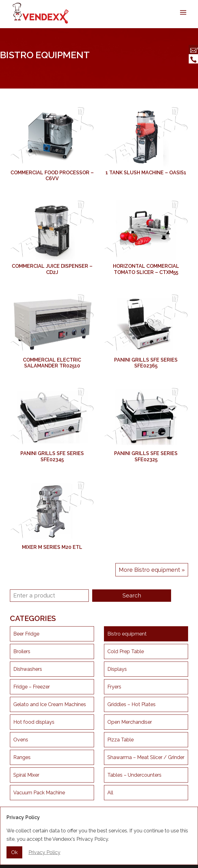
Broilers (22, 651)
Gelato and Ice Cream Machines (50, 704)
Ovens (21, 740)
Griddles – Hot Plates (131, 704)
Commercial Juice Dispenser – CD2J (52, 269)
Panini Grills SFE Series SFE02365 (146, 363)
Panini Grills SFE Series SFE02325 (146, 456)
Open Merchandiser (130, 722)
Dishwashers (28, 669)
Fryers (114, 687)
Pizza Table (121, 740)
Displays (117, 669)
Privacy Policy (44, 852)
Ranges (22, 757)
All (110, 793)
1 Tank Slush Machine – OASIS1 (146, 173)
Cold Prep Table (126, 651)
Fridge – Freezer (32, 687)
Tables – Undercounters (134, 775)
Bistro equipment (127, 634)
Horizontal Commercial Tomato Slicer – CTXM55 (146, 269)
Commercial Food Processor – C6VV (52, 176)
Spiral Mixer (26, 775)
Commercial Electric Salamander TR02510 (52, 363)
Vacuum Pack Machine (39, 793)
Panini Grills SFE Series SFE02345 (52, 456)
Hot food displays (34, 722)
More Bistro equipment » (152, 570)
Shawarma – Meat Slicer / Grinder (146, 757)
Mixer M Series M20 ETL (52, 547)
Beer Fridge (26, 634)
